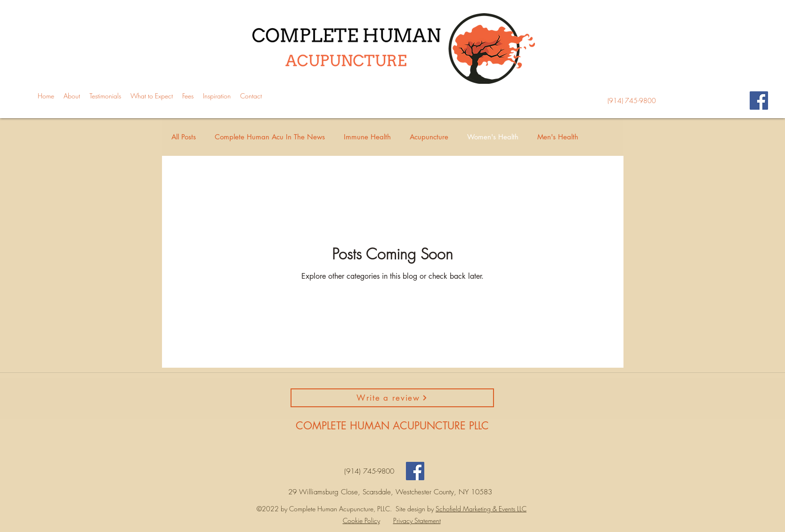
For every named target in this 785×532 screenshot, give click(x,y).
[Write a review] (392, 398)
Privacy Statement (417, 520)
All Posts (184, 137)
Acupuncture (429, 137)
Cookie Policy (361, 520)
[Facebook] (759, 101)
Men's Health (558, 137)
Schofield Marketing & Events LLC (481, 509)
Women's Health (493, 137)
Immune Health (367, 137)
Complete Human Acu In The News (270, 137)
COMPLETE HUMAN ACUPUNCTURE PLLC (392, 426)
